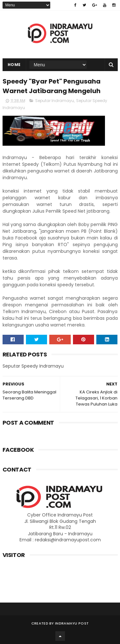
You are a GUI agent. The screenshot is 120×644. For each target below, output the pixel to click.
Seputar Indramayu (55, 101)
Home (14, 65)
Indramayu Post (72, 623)
